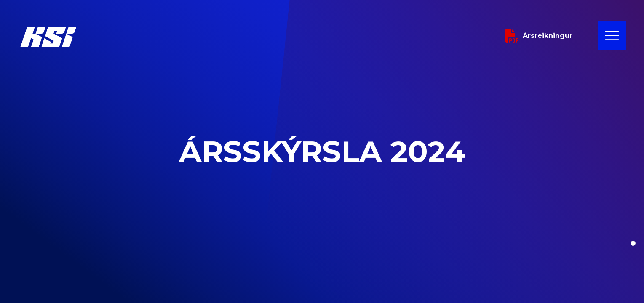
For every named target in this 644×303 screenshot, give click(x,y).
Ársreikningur (539, 36)
